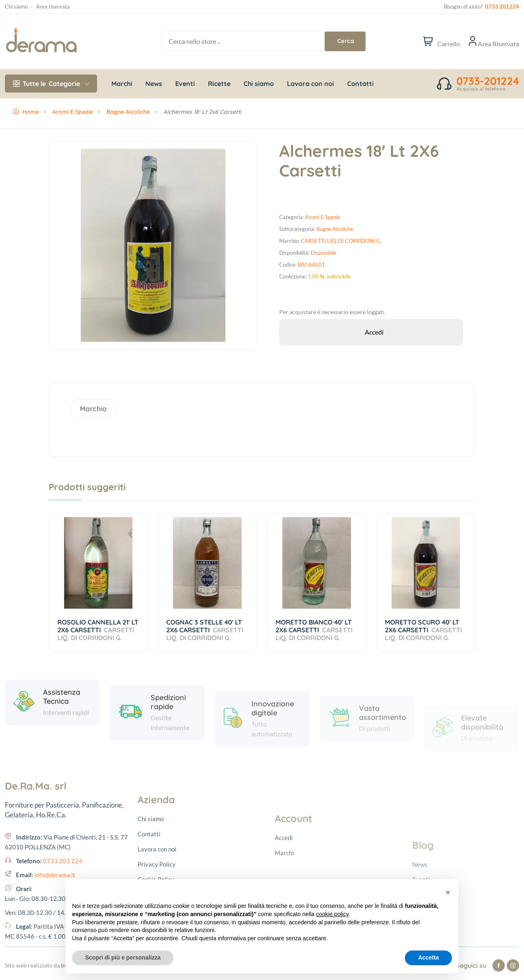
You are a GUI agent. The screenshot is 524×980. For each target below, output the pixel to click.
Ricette (219, 84)
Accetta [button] (428, 957)
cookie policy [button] (332, 914)
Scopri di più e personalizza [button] (123, 957)
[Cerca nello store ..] (253, 41)
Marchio (93, 409)
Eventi (185, 84)
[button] (448, 892)
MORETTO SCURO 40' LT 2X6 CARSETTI (423, 630)
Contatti (360, 84)
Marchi (122, 84)
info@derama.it (55, 959)
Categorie (51, 84)
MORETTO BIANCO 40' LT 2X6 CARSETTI (314, 630)
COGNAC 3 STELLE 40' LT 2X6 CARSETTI (205, 630)
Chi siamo (16, 7)
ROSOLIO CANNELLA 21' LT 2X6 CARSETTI (98, 630)
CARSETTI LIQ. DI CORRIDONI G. (341, 241)
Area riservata (53, 7)
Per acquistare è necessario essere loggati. (332, 312)
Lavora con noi (311, 84)
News (154, 84)
